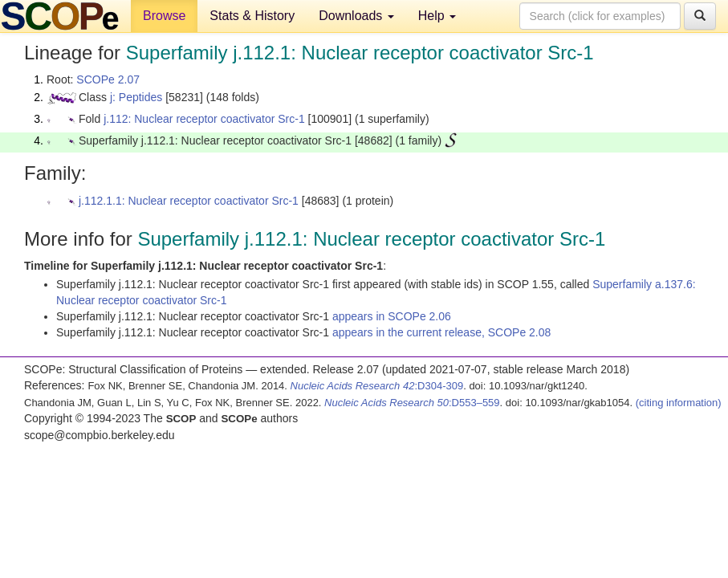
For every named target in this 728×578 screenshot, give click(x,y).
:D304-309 (377, 386)
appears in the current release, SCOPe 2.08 (441, 332)
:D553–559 (412, 403)
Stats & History (252, 16)
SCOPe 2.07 (108, 79)
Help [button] (437, 16)
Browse (164, 16)
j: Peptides (136, 97)
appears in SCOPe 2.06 (392, 316)
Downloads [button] (356, 16)
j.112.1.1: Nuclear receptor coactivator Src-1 (189, 201)
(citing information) (679, 403)
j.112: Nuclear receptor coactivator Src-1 (204, 119)
